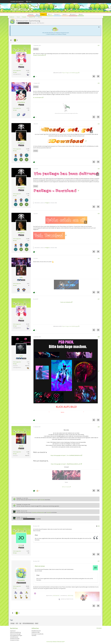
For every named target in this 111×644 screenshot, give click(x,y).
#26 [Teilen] (99, 258)
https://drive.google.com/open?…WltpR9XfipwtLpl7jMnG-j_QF (66, 464)
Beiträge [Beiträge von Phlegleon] (15, 151)
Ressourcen (34, 500)
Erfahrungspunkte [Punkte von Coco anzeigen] (17, 70)
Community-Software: (56, 642)
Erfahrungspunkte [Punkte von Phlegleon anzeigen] (17, 149)
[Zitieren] (98, 76)
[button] (99, 27)
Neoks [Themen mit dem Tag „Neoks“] (37, 623)
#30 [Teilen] (99, 526)
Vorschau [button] (36, 49)
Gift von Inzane (66, 487)
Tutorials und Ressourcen (38, 512)
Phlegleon (47, 203)
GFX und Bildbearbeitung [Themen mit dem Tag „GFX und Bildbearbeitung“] (28, 623)
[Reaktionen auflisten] (35, 76)
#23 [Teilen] (99, 124)
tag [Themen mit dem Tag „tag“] (20, 623)
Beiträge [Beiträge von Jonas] (15, 553)
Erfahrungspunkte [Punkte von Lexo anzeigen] (17, 362)
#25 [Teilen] (99, 214)
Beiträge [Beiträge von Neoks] (15, 454)
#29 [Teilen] (99, 427)
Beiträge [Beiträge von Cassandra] (15, 588)
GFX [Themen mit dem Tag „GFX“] (17, 623)
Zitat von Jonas (40, 566)
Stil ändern (99, 628)
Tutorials (42, 500)
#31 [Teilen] (99, 561)
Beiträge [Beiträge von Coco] (15, 72)
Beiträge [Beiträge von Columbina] (15, 110)
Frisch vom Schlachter (66, 302)
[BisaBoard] (55, 8)
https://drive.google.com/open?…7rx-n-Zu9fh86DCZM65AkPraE (66, 455)
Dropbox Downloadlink (39, 55)
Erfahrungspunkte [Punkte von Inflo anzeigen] (17, 283)
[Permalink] (46, 452)
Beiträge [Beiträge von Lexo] (15, 364)
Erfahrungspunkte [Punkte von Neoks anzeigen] (17, 452)
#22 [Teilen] (99, 83)
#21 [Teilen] (99, 45)
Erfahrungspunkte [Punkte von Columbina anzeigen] (17, 108)
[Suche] (29, 2)
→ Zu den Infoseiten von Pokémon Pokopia (56, 34)
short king (71, 596)
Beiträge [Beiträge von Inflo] (15, 285)
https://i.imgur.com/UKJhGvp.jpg (70, 73)
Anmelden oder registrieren (17, 2)
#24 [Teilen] (99, 169)
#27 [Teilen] (99, 299)
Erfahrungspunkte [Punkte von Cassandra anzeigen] (17, 586)
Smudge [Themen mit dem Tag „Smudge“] (13, 623)
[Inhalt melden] (94, 76)
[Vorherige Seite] (11, 40)
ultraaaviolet (57, 596)
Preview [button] (36, 151)
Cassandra (34, 23)
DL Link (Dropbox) (38, 97)
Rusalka (18, 511)
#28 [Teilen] (99, 337)
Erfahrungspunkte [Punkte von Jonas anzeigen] (17, 551)
